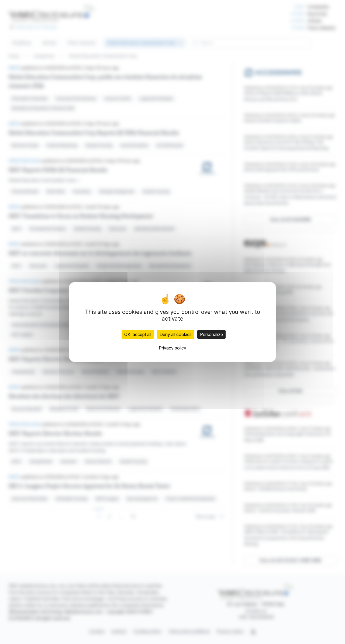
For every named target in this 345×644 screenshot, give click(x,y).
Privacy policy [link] (172, 348)
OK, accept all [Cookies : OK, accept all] (138, 334)
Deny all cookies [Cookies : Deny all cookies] (176, 334)
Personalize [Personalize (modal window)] (211, 334)
